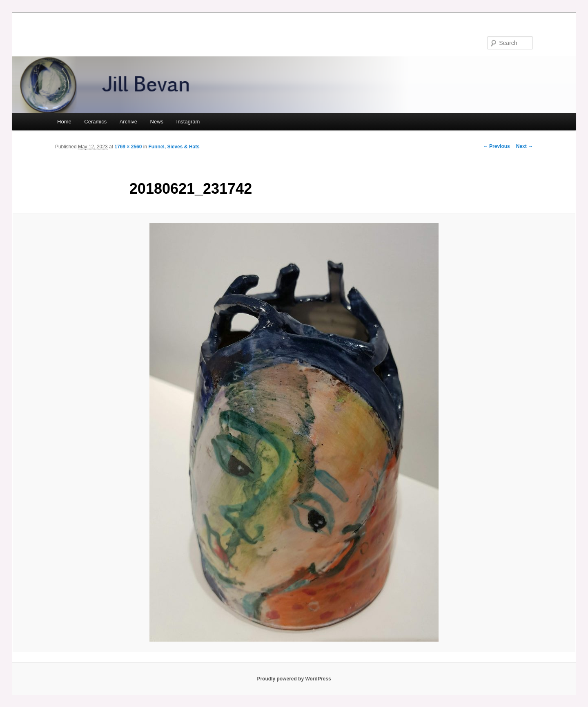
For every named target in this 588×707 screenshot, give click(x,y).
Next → (525, 146)
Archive (128, 122)
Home (64, 122)
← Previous (497, 146)
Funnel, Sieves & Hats (174, 147)
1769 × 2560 (128, 147)
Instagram (188, 122)
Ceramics (95, 122)
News (157, 122)
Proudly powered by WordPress (294, 679)
